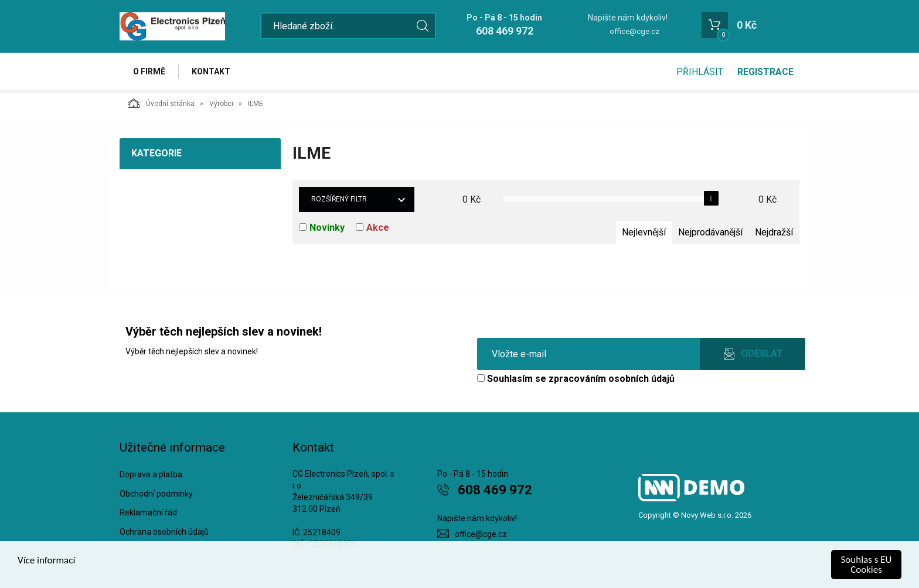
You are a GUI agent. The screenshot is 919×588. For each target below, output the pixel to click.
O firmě (149, 71)
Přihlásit (700, 72)
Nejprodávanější (710, 232)
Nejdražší (774, 232)
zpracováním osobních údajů (612, 379)
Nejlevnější (644, 232)
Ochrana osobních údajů (164, 532)
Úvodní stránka (161, 103)
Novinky (327, 228)
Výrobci (221, 104)
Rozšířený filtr (339, 199)
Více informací (46, 560)
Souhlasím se (576, 379)
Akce (378, 228)
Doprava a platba (151, 474)
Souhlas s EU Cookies (867, 565)
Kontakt (211, 71)
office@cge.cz (634, 31)
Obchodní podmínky (156, 494)
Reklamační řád (148, 512)
